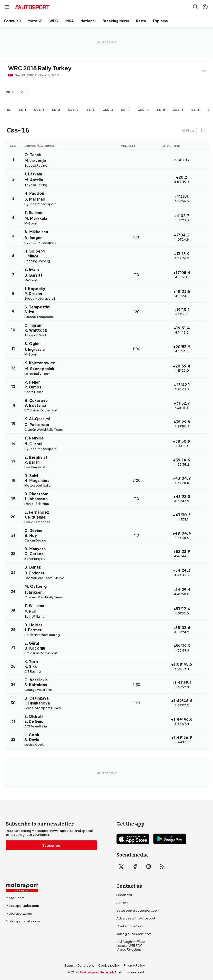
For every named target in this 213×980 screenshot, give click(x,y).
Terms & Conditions (79, 965)
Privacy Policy (134, 965)
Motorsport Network (97, 972)
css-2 (73, 110)
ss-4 (125, 110)
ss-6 (195, 110)
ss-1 (22, 110)
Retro (141, 21)
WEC (54, 21)
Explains (160, 21)
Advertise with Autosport (136, 918)
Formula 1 (12, 21)
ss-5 (161, 110)
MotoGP (35, 21)
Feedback (124, 895)
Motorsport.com (19, 913)
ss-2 (56, 110)
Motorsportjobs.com (22, 906)
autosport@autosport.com (138, 910)
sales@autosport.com (134, 934)
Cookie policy (109, 965)
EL (9, 110)
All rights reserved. (130, 972)
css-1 (39, 110)
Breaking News (116, 21)
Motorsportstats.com (23, 921)
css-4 (143, 110)
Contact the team (130, 926)
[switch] (194, 130)
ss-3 (91, 110)
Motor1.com (15, 898)
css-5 (178, 110)
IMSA (69, 21)
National (88, 21)
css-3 (108, 110)
